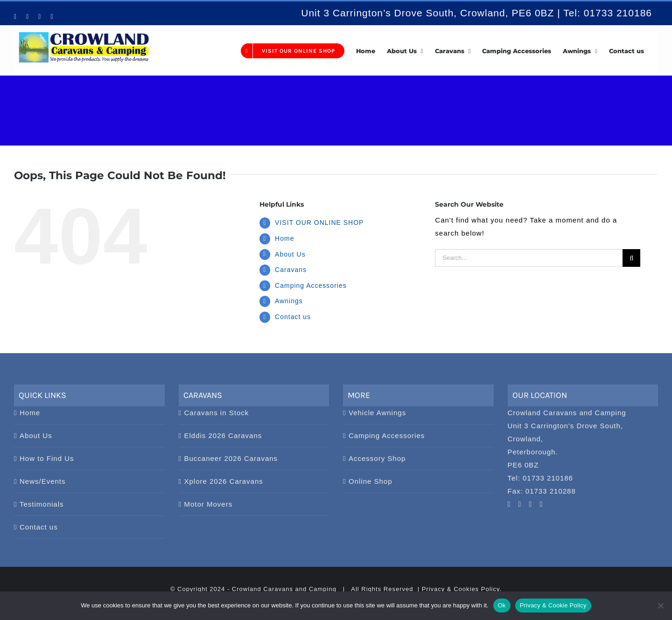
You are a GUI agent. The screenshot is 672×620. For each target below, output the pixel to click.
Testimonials (42, 504)
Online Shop (371, 481)
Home (284, 238)
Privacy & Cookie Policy (553, 605)
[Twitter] (542, 504)
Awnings (289, 301)
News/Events (43, 481)
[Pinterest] (520, 504)
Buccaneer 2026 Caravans (231, 458)
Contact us (293, 317)
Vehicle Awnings (377, 413)
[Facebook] (531, 504)
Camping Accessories (311, 286)
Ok (502, 605)
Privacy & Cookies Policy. (462, 589)
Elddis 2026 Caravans (223, 435)
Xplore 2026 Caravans (224, 481)
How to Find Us (47, 458)
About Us (290, 254)
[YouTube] (509, 504)
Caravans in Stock (217, 413)
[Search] (631, 258)
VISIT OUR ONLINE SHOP (319, 223)
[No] (660, 606)
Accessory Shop (377, 458)
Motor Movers (209, 504)
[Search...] (529, 258)
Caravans (291, 270)
